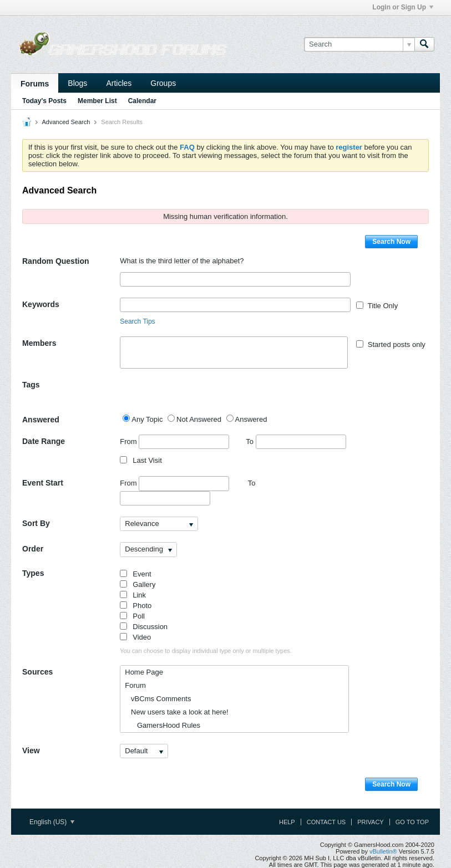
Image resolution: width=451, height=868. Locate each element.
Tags (31, 385)
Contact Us (326, 822)
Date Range (44, 441)
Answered (41, 420)
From (174, 442)
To (296, 441)
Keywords (41, 304)
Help (287, 822)
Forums (35, 84)
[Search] (359, 44)
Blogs (77, 83)
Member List (97, 101)
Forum (135, 685)
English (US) (52, 822)
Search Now (391, 242)
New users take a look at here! (176, 712)
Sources (37, 672)
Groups (163, 83)
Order (33, 549)
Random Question (56, 261)
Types (33, 573)
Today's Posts (44, 101)
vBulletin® (383, 851)
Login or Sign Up (403, 7)
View (31, 750)
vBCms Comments (158, 699)
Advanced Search (66, 122)
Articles (119, 83)
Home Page (144, 672)
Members (39, 343)
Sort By (36, 523)
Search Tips (137, 321)
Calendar (142, 101)
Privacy (370, 822)
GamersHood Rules (163, 725)
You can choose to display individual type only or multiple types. (206, 651)
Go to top (412, 822)
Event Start (43, 483)
